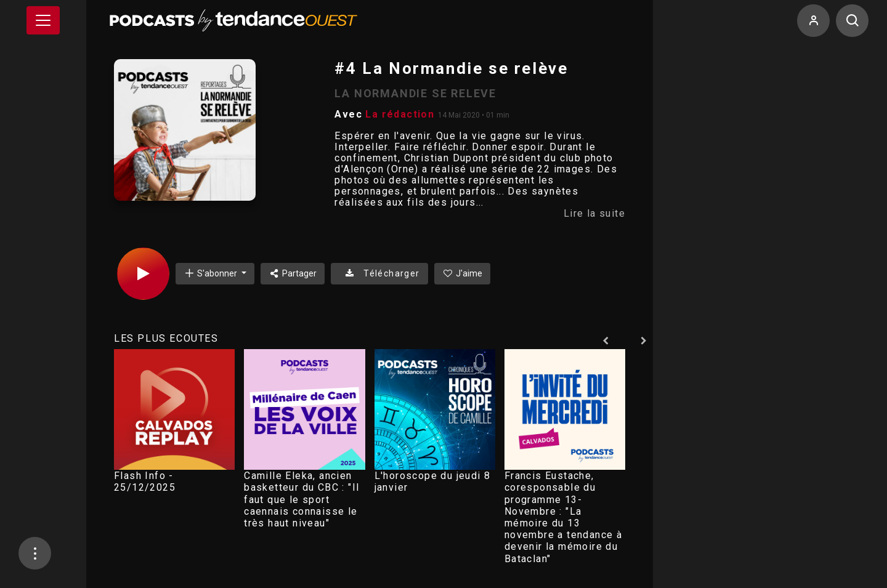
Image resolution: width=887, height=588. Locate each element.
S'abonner (211, 273)
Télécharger (379, 273)
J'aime (463, 273)
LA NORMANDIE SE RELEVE (415, 93)
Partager (293, 273)
